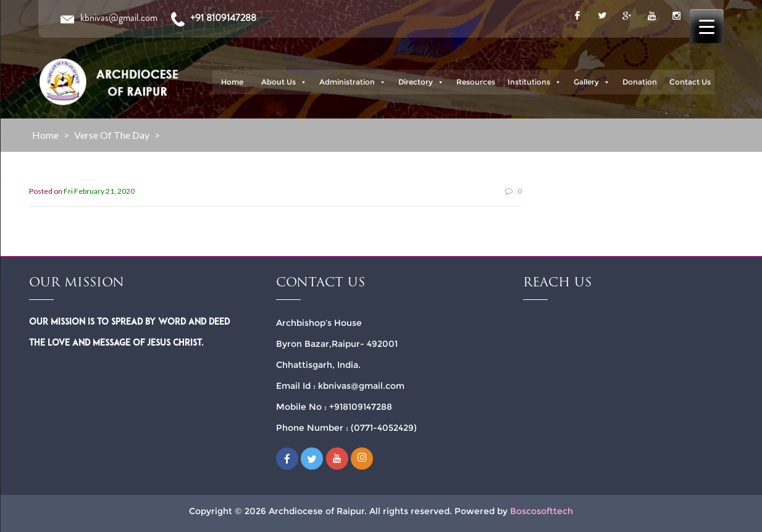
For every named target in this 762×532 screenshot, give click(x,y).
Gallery (592, 82)
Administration (353, 82)
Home (232, 82)
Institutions (534, 82)
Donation (640, 82)
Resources (476, 82)
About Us (284, 82)
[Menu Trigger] (707, 26)
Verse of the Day (112, 135)
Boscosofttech (542, 511)
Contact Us (690, 82)
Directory (421, 82)
